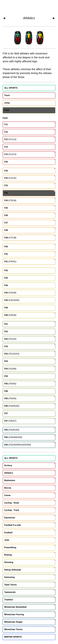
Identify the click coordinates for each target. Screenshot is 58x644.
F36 (6, 215)
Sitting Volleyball (13, 570)
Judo (7, 540)
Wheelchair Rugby (13, 622)
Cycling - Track (12, 510)
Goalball (8, 533)
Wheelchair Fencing (14, 614)
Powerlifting (10, 547)
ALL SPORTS (11, 88)
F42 (6, 270)
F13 (6, 147)
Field (7, 110)
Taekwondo (10, 592)
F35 (6, 208)
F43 (6, 278)
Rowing (8, 555)
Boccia (8, 488)
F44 (6, 285)
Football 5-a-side (13, 525)
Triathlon (9, 600)
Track (7, 95)
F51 (6, 324)
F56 (6, 391)
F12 (6, 132)
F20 (6, 162)
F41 (6, 254)
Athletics (29, 18)
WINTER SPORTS (13, 637)
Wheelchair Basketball (15, 607)
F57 (6, 413)
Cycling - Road (12, 503)
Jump (7, 103)
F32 (6, 171)
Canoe (7, 495)
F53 (6, 346)
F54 (6, 361)
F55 (6, 376)
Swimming (9, 577)
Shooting (9, 562)
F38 (6, 230)
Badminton (10, 480)
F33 (6, 186)
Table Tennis (10, 585)
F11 (6, 124)
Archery (8, 465)
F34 (6, 193)
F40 (6, 247)
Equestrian (10, 518)
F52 (6, 332)
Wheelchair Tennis (13, 629)
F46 (6, 308)
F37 (6, 223)
